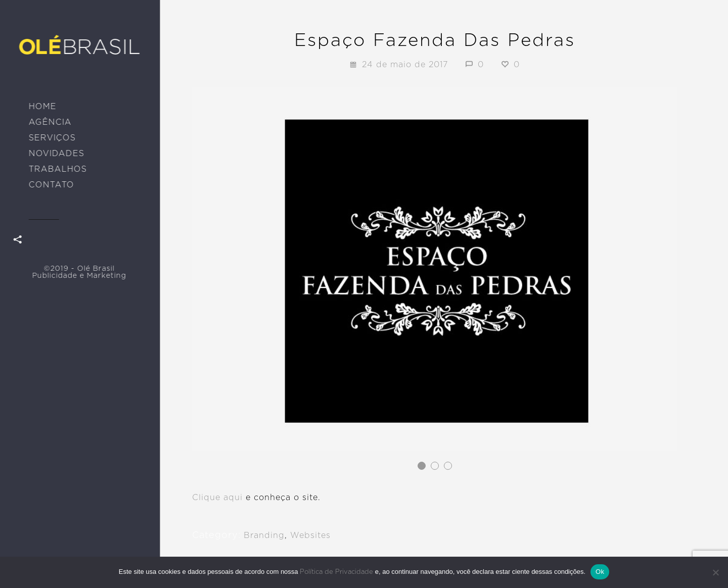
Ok (600, 572)
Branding (264, 535)
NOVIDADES (56, 154)
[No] (715, 572)
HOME (42, 107)
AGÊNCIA (50, 122)
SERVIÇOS (52, 138)
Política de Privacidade (336, 572)
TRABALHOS (57, 169)
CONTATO (51, 185)
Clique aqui (217, 498)
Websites (310, 535)
